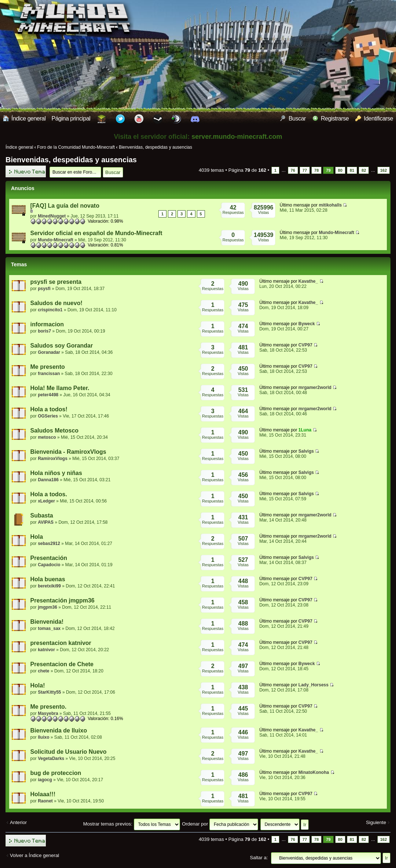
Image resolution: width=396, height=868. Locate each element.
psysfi (44, 289)
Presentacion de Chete (62, 664)
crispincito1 (50, 310)
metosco (47, 437)
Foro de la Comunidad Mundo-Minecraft (76, 147)
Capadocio (49, 565)
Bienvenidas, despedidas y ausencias (155, 147)
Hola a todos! (49, 409)
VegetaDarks (51, 758)
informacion (47, 324)
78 (316, 170)
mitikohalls (330, 205)
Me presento (48, 367)
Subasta (42, 515)
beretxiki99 (49, 586)
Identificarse (374, 118)
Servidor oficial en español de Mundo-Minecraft (96, 233)
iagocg (45, 780)
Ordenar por (220, 824)
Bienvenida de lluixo (59, 730)
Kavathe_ (308, 281)
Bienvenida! (47, 622)
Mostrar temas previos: (132, 824)
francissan (49, 374)
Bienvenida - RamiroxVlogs (68, 452)
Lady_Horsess (313, 685)
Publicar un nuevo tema (26, 171)
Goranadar (49, 352)
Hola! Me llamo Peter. (60, 388)
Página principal (71, 118)
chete (43, 671)
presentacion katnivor (61, 643)
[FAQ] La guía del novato (65, 206)
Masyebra (48, 713)
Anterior (18, 822)
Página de (247, 170)
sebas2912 (49, 544)
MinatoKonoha (314, 772)
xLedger (46, 501)
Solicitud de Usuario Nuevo (69, 752)
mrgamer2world (315, 387)
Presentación (49, 558)
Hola (37, 537)
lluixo (43, 737)
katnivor (46, 650)
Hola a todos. (49, 494)
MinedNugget (52, 216)
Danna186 (48, 480)
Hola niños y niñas (56, 473)
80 (340, 170)
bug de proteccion (56, 773)
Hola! (38, 685)
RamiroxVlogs (53, 459)
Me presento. (49, 707)
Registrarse (331, 118)
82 (364, 170)
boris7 (44, 331)
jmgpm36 (47, 607)
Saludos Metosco (55, 431)
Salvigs (306, 451)
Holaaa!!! (43, 794)
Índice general (24, 118)
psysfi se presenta (56, 282)
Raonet (45, 801)
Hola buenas (48, 579)
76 (293, 170)
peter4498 (48, 395)
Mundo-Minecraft (56, 240)
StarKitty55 (49, 692)
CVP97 (305, 345)
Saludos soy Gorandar (62, 346)
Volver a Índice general (34, 855)
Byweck (307, 324)
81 (352, 170)
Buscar (293, 118)
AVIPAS (46, 522)
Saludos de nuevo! (56, 303)
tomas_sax (49, 628)
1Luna (305, 430)
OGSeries (48, 416)
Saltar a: (259, 858)
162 (384, 170)
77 (305, 170)
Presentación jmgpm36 (63, 600)
